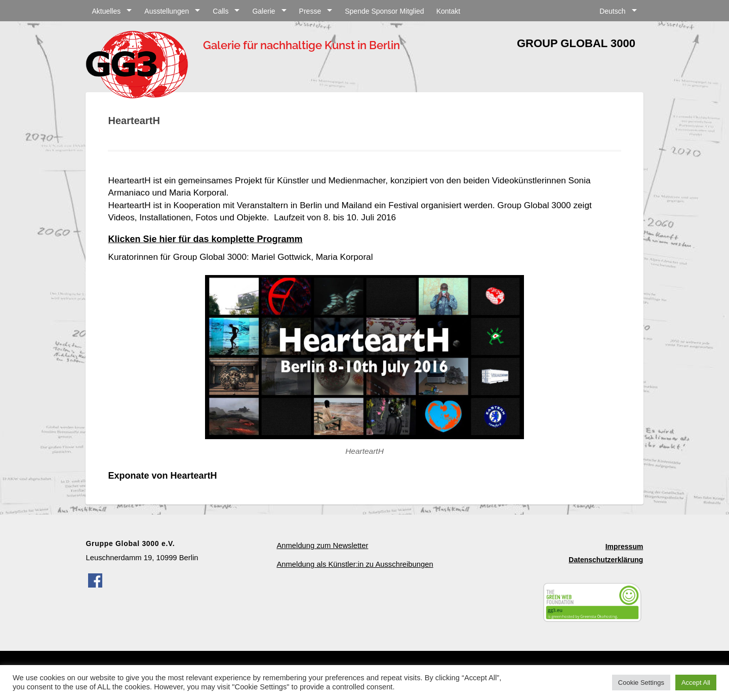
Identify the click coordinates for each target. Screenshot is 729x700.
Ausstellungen (167, 11)
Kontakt (448, 11)
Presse (310, 11)
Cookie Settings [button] (641, 683)
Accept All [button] (696, 683)
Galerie (264, 11)
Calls (220, 11)
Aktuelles (106, 11)
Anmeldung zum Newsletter (322, 546)
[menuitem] (618, 10)
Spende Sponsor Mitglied (384, 11)
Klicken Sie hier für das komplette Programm (205, 239)
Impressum (624, 547)
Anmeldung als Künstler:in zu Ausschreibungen (355, 564)
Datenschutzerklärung (606, 560)
